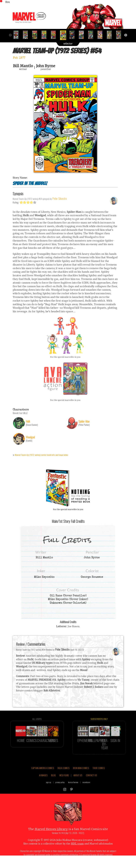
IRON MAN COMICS (81, 775)
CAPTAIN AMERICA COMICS (43, 775)
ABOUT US (78, 782)
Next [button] (126, 35)
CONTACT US (91, 782)
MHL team (77, 851)
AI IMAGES (43, 782)
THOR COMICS (99, 775)
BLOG (53, 782)
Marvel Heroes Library (51, 836)
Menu (8, 2)
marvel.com (86, 789)
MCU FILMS (64, 782)
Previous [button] (10, 35)
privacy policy (60, 789)
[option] (17, 35)
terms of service (73, 789)
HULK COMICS (63, 775)
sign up (49, 789)
